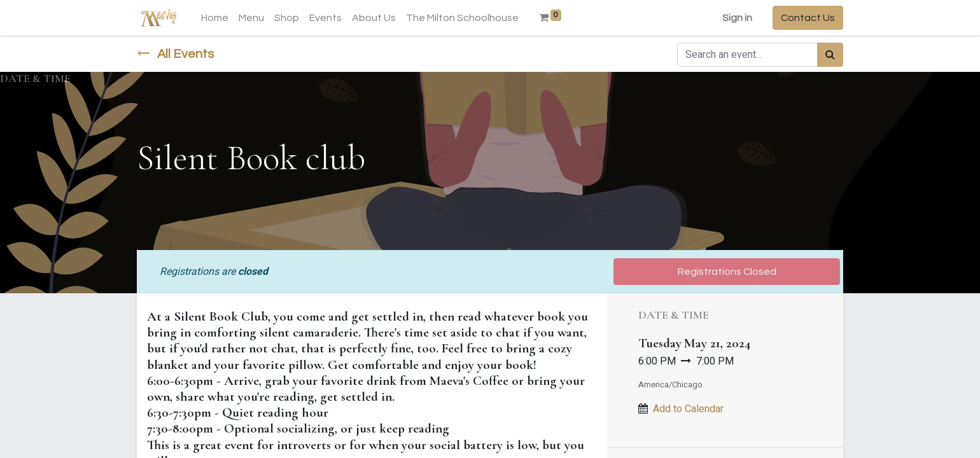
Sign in (737, 18)
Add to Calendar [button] (688, 409)
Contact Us (808, 18)
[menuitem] (215, 18)
